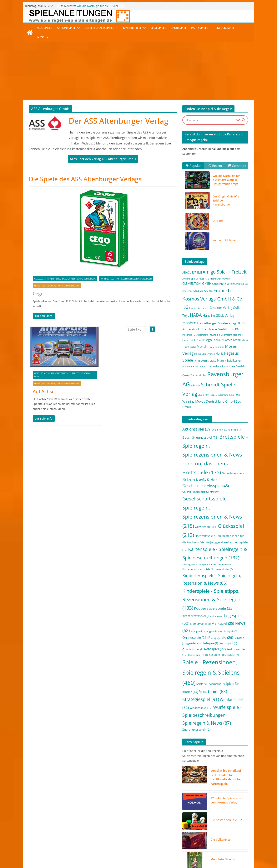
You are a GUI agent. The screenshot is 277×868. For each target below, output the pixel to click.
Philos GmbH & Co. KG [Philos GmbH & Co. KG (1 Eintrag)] (205, 361)
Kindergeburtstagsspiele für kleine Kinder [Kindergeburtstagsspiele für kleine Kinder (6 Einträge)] (208, 569)
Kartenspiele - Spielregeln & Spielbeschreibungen (126, 279)
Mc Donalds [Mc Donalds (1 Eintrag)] (218, 347)
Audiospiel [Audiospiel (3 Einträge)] (234, 430)
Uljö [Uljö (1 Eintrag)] (238, 395)
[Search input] (211, 120)
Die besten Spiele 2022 (226, 820)
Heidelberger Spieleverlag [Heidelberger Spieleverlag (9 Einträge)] (217, 323)
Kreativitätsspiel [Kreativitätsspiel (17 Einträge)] (197, 616)
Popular (193, 166)
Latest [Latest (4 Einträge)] (218, 616)
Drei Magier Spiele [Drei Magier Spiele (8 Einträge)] (200, 291)
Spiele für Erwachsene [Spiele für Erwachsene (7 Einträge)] (211, 684)
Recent (215, 166)
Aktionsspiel (66, 28)
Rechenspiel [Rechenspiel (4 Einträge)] (196, 655)
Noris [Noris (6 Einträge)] (219, 353)
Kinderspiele (132, 28)
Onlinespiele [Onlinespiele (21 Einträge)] (195, 637)
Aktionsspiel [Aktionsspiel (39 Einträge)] (197, 429)
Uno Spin (219, 220)
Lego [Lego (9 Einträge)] (208, 340)
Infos (40, 37)
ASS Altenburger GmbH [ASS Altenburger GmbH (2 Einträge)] (217, 279)
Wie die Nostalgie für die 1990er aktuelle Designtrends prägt (98, 8)
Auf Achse (44, 391)
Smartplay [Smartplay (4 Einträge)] (232, 655)
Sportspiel (179, 28)
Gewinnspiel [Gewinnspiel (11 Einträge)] (206, 527)
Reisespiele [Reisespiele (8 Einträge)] (214, 655)
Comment (237, 166)
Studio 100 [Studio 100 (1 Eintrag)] (203, 395)
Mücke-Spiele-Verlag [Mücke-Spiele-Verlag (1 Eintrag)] (204, 354)
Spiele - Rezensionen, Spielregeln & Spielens (57, 286)
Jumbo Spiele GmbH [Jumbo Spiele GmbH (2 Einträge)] (193, 340)
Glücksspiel (226, 28)
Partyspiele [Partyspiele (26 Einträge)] (221, 637)
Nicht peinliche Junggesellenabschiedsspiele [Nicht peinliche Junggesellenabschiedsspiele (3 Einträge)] (214, 631)
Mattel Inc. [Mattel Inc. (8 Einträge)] (204, 346)
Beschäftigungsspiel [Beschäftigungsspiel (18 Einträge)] (200, 437)
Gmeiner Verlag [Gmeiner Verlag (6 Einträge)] (221, 308)
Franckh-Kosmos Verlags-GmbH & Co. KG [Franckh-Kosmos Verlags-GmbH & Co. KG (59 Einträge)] (213, 299)
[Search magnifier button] (244, 120)
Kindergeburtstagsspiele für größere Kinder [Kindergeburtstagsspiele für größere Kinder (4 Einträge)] (207, 565)
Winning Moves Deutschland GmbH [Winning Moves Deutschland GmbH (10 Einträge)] (209, 401)
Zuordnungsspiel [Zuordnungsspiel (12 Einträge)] (196, 729)
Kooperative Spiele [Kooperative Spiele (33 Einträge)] (214, 608)
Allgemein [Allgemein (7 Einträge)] (220, 430)
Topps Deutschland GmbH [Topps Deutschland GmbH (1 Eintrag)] (222, 395)
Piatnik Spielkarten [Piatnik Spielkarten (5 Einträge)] (229, 360)
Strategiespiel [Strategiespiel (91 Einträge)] (201, 699)
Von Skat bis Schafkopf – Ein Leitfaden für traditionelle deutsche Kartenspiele (227, 777)
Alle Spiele (44, 28)
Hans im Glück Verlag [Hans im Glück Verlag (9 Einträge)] (218, 315)
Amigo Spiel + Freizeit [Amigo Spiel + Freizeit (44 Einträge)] (225, 272)
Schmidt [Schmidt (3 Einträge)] (195, 385)
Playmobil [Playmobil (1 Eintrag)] (187, 367)
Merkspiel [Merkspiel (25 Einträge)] (223, 623)
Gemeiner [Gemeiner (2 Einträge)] (203, 308)
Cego (38, 293)
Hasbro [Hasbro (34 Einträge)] (189, 323)
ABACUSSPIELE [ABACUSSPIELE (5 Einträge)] (192, 272)
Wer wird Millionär (225, 240)
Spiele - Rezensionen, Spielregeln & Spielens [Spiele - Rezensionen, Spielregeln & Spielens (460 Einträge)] (211, 672)
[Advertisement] (138, 71)
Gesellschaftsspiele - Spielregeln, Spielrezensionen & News (65, 279)
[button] (78, 28)
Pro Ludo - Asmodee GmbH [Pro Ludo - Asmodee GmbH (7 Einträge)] (225, 366)
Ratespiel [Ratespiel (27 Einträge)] (215, 649)
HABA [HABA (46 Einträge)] (196, 315)
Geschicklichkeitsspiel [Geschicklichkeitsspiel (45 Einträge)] (206, 486)
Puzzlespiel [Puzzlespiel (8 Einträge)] (228, 643)
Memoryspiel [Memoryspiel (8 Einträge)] (200, 624)
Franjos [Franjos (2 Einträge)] (193, 308)
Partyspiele (200, 28)
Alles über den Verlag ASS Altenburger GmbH (103, 159)
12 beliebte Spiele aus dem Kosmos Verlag (226, 800)
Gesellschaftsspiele (99, 28)
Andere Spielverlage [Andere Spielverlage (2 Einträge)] (193, 279)
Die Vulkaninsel (221, 839)
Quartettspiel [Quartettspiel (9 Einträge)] (193, 649)
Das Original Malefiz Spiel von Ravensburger (226, 200)
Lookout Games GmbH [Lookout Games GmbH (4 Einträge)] (227, 340)
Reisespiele (158, 28)
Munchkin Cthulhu (223, 859)
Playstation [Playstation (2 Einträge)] (199, 366)
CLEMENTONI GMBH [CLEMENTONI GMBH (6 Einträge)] (197, 284)
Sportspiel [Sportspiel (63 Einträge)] (213, 691)
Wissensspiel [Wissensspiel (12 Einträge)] (201, 708)
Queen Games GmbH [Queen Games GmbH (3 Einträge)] (194, 375)
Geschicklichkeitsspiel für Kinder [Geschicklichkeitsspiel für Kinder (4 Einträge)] (201, 492)
